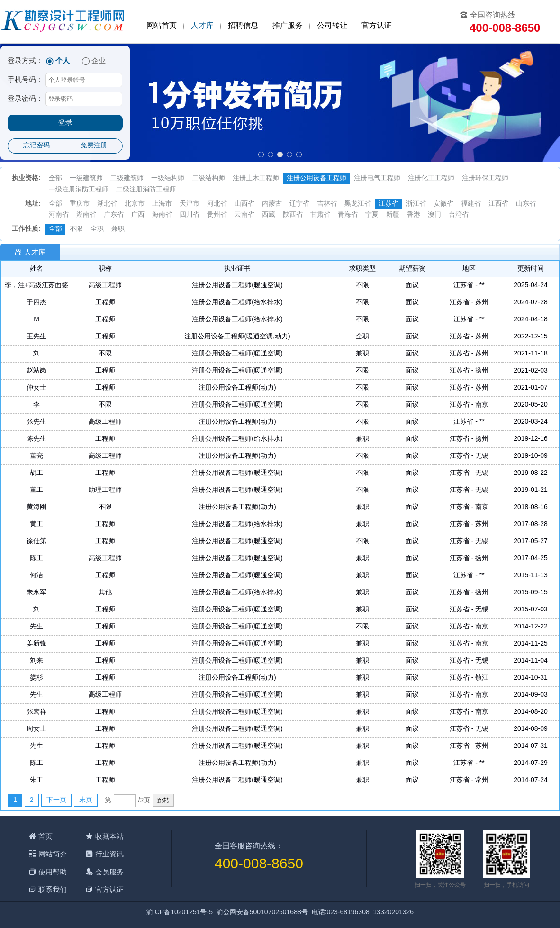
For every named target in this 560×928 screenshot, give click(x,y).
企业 (99, 61)
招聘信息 (243, 26)
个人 (63, 61)
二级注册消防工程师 (146, 190)
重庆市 (80, 204)
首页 (45, 836)
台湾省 (459, 215)
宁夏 (372, 215)
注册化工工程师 (431, 178)
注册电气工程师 (377, 178)
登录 (65, 123)
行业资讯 (109, 854)
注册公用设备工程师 (316, 178)
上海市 (162, 204)
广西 (138, 215)
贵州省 (217, 215)
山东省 (526, 204)
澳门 (434, 215)
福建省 (471, 204)
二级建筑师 (127, 178)
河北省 (217, 204)
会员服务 (109, 872)
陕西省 (293, 215)
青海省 (348, 215)
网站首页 (162, 26)
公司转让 (332, 26)
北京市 (135, 204)
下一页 (56, 800)
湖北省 (107, 204)
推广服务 (288, 26)
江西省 (498, 204)
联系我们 (53, 889)
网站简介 (53, 854)
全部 (55, 178)
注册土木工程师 (256, 178)
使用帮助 (53, 872)
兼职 (118, 229)
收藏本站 (109, 836)
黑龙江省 (358, 204)
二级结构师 (208, 178)
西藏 (269, 215)
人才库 (202, 26)
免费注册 (94, 146)
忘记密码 (36, 146)
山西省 (244, 204)
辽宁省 (299, 204)
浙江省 (416, 204)
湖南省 (86, 215)
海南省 (162, 215)
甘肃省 (320, 215)
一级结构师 (168, 178)
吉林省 (327, 204)
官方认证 (377, 26)
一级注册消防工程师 (79, 190)
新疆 (393, 215)
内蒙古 (272, 204)
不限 (76, 229)
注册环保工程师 (485, 178)
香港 (414, 215)
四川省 (190, 215)
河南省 (59, 215)
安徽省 (443, 204)
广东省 (114, 215)
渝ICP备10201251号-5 (180, 913)
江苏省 (388, 204)
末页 (86, 800)
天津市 (190, 204)
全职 (97, 229)
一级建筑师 (86, 178)
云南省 (244, 215)
